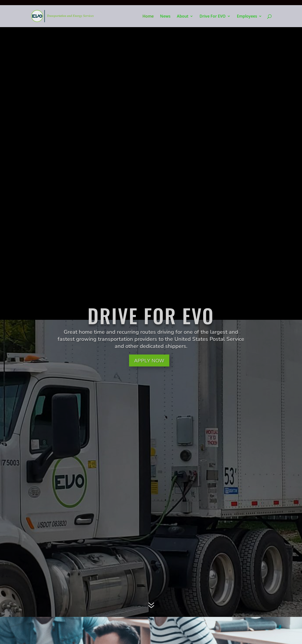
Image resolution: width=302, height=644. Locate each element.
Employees (247, 17)
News (165, 17)
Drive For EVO (213, 17)
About (183, 17)
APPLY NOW (149, 360)
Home (148, 17)
